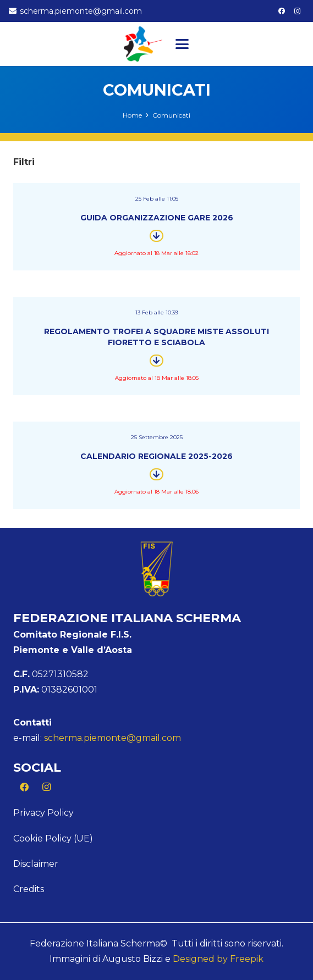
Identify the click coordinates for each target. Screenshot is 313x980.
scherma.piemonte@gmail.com (112, 738)
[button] (182, 44)
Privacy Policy (43, 813)
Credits (29, 889)
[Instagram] (298, 11)
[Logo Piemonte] (143, 44)
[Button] (156, 236)
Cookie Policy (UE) (53, 838)
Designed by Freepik (218, 959)
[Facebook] (282, 11)
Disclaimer (36, 864)
